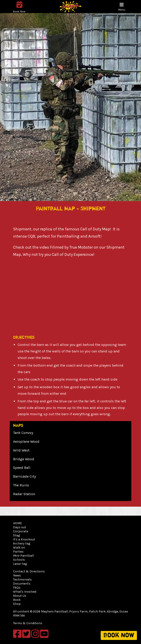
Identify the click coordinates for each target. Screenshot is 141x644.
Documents (22, 584)
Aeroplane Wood (26, 441)
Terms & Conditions (28, 623)
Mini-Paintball (23, 556)
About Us (20, 596)
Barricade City (24, 476)
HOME (17, 523)
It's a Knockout (24, 539)
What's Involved (25, 592)
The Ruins (21, 485)
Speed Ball (22, 468)
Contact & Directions (29, 571)
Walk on (19, 548)
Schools (19, 560)
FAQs (17, 588)
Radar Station (24, 494)
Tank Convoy (23, 433)
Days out (20, 527)
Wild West (21, 450)
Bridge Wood (24, 459)
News (17, 575)
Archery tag (22, 543)
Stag (16, 535)
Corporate (21, 531)
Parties (18, 552)
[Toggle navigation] (122, 7)
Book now (119, 635)
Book (17, 600)
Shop (17, 604)
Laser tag (20, 564)
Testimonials (22, 579)
